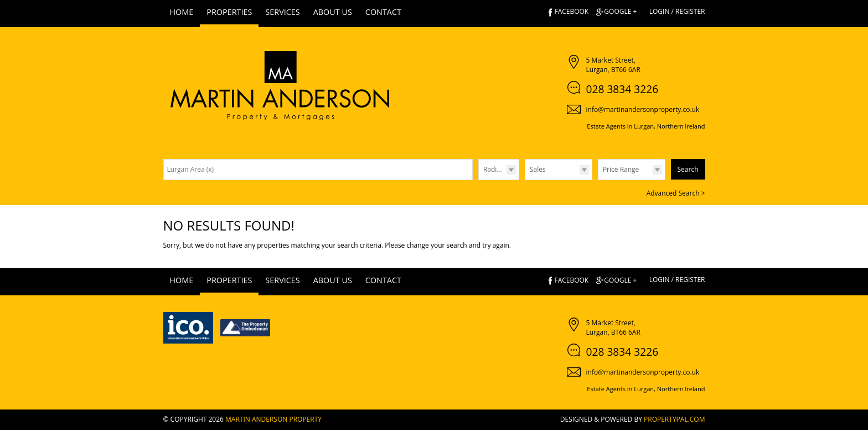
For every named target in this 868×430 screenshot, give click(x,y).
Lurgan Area (191, 169)
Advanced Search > (676, 193)
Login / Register (677, 11)
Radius (494, 169)
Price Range (621, 169)
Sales (538, 169)
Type (525, 179)
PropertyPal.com (674, 419)
